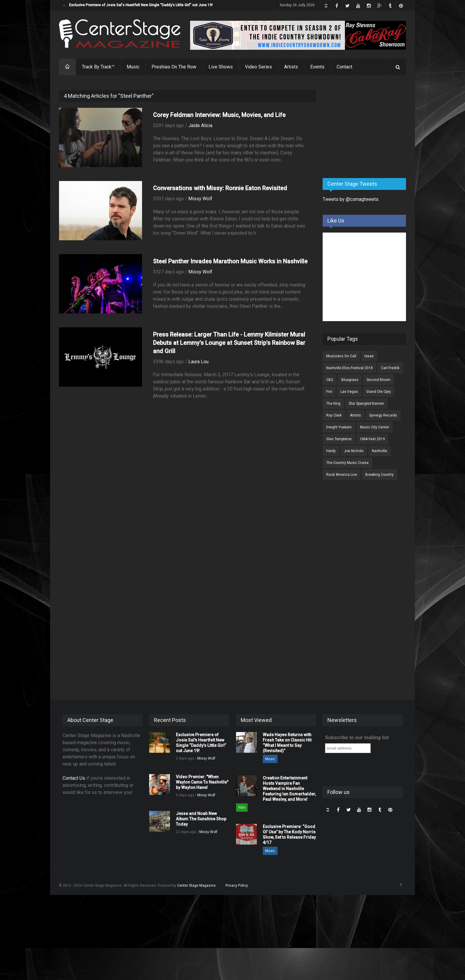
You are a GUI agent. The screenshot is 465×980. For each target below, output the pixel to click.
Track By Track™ (98, 67)
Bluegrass (350, 380)
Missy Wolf (200, 199)
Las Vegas (349, 392)
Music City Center (375, 427)
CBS (330, 380)
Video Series (258, 67)
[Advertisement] (367, 127)
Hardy (331, 451)
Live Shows (221, 67)
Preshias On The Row (174, 67)
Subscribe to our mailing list (357, 738)
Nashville (379, 451)
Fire (329, 392)
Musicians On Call (341, 356)
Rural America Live (342, 475)
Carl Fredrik (390, 368)
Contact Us (74, 778)
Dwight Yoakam (339, 427)
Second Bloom (379, 380)
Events (317, 67)
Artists (291, 67)
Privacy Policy (237, 885)
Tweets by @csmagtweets (351, 199)
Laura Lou (198, 362)
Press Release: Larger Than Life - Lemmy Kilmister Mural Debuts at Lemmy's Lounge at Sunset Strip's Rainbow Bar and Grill (229, 343)
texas (369, 356)
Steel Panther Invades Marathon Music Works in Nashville (230, 261)
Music (133, 67)
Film (242, 808)
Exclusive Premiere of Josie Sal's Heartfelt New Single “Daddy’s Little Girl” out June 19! (141, 5)
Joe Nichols (354, 451)
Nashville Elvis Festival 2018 (349, 368)
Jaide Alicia (200, 125)
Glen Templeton (339, 439)
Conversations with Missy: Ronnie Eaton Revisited (220, 188)
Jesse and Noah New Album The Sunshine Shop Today (201, 819)
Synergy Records (383, 415)
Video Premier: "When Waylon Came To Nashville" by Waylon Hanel (202, 782)
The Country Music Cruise (347, 463)
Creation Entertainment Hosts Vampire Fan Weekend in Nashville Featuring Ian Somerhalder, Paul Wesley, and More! (289, 789)
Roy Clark (334, 415)
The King (333, 403)
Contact (344, 67)
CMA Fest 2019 (372, 439)
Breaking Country (379, 475)
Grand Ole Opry (379, 392)
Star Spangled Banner (366, 403)
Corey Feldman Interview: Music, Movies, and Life (219, 115)
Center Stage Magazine (196, 885)
